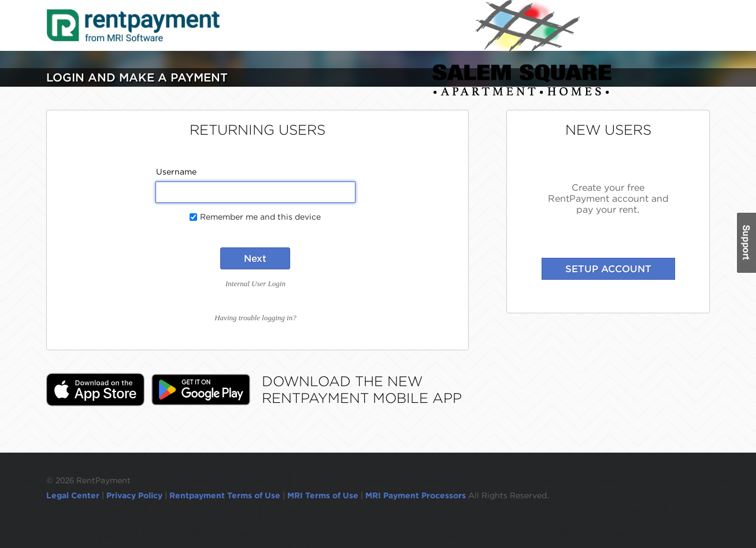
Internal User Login (255, 284)
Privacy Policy (134, 495)
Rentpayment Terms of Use (225, 495)
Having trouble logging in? (255, 318)
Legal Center (73, 495)
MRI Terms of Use (323, 495)
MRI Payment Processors (417, 495)
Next (255, 258)
